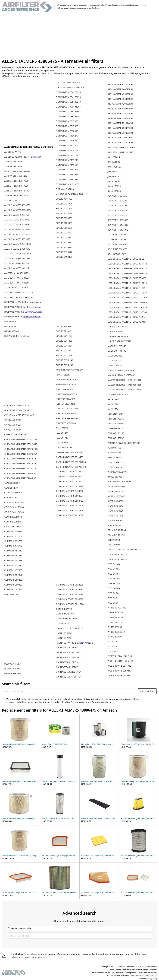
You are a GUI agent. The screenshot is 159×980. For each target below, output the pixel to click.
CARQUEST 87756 (13, 430)
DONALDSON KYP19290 (68, 116)
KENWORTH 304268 (117, 196)
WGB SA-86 (113, 603)
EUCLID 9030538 (64, 228)
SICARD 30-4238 (115, 501)
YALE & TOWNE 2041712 (119, 666)
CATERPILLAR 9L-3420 (15, 434)
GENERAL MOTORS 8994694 (70, 496)
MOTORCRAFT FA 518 (118, 395)
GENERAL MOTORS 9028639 (70, 585)
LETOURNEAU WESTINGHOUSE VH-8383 (127, 312)
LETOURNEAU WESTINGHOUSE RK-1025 (127, 268)
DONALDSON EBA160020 (68, 97)
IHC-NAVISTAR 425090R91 (120, 94)
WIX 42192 (113, 642)
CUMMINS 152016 (13, 565)
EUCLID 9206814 (64, 326)
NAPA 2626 (113, 404)
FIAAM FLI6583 (63, 375)
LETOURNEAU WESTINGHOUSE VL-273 (126, 317)
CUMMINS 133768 (13, 541)
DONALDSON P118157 (67, 150)
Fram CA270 (62, 428)
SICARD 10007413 (116, 496)
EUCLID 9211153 (64, 336)
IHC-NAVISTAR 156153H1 (68, 648)
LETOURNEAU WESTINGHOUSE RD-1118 (127, 264)
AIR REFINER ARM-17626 (16, 186)
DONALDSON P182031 (67, 179)
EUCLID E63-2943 (64, 360)
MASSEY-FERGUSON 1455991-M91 (124, 385)
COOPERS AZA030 (13, 517)
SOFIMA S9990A (115, 520)
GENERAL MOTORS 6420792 (70, 491)
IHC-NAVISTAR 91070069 (120, 138)
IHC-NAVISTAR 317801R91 (69, 677)
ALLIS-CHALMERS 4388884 (17, 258)
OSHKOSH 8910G (116, 428)
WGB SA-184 (114, 564)
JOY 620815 (113, 176)
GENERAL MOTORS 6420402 (70, 477)
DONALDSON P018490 (67, 131)
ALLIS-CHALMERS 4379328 (17, 239)
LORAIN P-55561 (116, 331)
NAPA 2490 (113, 399)
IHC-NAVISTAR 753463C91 (120, 128)
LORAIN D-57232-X (117, 327)
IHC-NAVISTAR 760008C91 (120, 133)
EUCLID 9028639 (64, 218)
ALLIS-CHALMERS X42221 (17, 268)
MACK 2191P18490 (117, 351)
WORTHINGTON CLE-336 (120, 656)
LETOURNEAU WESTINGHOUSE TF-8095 (127, 278)
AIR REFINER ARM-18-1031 (17, 191)
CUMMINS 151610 (13, 551)
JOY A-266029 (114, 186)
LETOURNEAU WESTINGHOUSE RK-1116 (127, 273)
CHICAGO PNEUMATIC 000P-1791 (21, 439)
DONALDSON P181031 (67, 175)
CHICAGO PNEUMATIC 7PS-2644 (20, 459)
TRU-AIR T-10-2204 (117, 530)
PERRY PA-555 (114, 448)
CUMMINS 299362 (13, 585)
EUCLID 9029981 (64, 223)
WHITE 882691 (115, 637)
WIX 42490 (113, 646)
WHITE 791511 (115, 622)
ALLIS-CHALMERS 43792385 (18, 234)
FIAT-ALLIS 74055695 (66, 380)
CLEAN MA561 (11, 497)
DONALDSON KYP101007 (68, 107)
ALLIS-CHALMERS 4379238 (17, 229)
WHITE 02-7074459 (117, 608)
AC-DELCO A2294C (14, 157)
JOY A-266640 (114, 191)
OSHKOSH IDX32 (116, 438)
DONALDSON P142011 (67, 170)
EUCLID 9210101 (64, 331)
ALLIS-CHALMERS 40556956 (18, 210)
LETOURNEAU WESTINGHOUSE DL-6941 (127, 259)
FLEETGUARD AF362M (67, 394)
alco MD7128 (11, 200)
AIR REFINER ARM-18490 (16, 195)
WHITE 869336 (115, 627)
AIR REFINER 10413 (14, 162)
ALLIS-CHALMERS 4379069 (17, 220)
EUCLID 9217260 (64, 350)
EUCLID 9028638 (64, 213)
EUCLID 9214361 (64, 346)
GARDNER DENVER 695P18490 (71, 467)
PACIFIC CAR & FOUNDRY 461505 (124, 443)
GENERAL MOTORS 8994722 (70, 501)
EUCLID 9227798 (64, 355)
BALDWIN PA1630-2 (14, 312)
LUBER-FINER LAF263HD (120, 341)
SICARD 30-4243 (115, 506)
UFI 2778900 (114, 540)
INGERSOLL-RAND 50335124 (122, 147)
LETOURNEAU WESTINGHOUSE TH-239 (127, 288)
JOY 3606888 (114, 162)
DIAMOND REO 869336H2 (69, 83)
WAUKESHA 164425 (117, 559)
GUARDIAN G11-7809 (66, 619)
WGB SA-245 (114, 583)
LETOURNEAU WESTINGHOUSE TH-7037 (127, 293)
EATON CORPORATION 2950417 (71, 194)
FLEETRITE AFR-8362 (66, 414)
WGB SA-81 (113, 598)
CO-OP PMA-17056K (14, 502)
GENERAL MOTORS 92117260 (70, 604)
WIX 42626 (113, 651)
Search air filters (147, 691)
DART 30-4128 (11, 594)
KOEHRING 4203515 (117, 244)
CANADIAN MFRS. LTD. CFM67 (19, 415)
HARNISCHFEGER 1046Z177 (69, 628)
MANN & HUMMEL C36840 (121, 370)
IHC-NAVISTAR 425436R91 (120, 99)
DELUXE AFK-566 (12, 673)
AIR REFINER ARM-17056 (16, 181)
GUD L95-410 (62, 623)
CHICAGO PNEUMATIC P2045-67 (20, 478)
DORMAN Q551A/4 (65, 189)
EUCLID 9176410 (64, 247)
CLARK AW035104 (13, 493)
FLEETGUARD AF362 (66, 389)
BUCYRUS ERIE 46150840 (17, 405)
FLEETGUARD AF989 (66, 399)
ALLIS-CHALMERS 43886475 (18, 254)
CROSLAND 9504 (12, 527)
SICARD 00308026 (116, 487)
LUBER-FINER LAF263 (118, 336)
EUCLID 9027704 (64, 204)
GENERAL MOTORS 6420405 (70, 481)
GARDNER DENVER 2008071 (70, 452)
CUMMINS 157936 (13, 575)
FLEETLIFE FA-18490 (66, 404)
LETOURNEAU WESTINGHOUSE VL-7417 (127, 322)
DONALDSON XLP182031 (68, 184)
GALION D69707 (64, 447)
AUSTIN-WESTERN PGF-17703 (19, 292)
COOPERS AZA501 (13, 522)
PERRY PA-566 (114, 453)
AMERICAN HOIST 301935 (17, 278)
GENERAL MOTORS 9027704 (70, 506)
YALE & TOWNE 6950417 (119, 675)
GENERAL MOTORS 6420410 (70, 486)
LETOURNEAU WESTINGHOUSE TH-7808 (127, 302)
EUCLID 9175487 (64, 238)
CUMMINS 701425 (13, 589)
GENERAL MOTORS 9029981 (70, 589)
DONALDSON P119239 (67, 155)
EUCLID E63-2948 (64, 365)
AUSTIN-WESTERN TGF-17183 (19, 297)
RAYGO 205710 (115, 477)
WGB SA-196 (114, 579)
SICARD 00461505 (116, 491)
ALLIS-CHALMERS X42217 (17, 263)
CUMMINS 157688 (13, 570)
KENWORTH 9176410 (118, 225)
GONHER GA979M (65, 614)
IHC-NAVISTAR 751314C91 (120, 123)
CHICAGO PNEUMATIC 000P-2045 (21, 444)
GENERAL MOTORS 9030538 (70, 594)
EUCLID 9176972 (64, 252)
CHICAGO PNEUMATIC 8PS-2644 (20, 464)
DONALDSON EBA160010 (68, 92)
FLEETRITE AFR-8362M (67, 418)
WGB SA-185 (114, 569)
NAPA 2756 (113, 409)
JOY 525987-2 (114, 172)
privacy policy (152, 979)
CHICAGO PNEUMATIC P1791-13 (20, 468)
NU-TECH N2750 (116, 423)
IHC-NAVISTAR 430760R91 (120, 109)
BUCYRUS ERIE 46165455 (17, 410)
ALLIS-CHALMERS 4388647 (17, 249)
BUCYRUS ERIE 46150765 (17, 336)
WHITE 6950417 (115, 617)
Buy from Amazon (32, 157)
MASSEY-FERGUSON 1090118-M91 (124, 380)
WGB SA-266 (114, 588)
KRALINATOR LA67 (117, 254)
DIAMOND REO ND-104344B (70, 87)
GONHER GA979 (64, 609)
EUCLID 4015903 (64, 199)
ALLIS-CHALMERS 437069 (17, 215)
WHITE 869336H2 (116, 632)
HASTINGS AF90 (64, 638)
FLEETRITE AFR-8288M (67, 409)
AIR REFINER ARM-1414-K (17, 176)
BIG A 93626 (10, 326)
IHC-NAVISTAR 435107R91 (120, 113)
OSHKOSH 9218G (116, 433)
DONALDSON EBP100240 (68, 102)
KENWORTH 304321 (117, 210)
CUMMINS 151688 (13, 560)
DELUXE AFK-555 (12, 669)
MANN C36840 (115, 365)
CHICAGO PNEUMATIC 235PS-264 (21, 454)
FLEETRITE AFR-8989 (66, 423)
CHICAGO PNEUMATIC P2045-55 (20, 473)
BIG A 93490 (10, 321)
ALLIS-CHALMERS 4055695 (17, 205)
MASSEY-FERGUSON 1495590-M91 (124, 390)
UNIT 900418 (114, 545)
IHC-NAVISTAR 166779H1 (68, 652)
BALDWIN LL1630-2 (14, 302)
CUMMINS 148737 (13, 546)
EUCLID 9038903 (64, 233)
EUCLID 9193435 (64, 257)
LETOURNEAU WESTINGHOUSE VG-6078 (127, 307)
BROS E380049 (11, 331)
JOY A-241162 (114, 181)
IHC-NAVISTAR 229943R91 (69, 672)
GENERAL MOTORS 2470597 (70, 472)
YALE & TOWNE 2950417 (119, 671)
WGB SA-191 (114, 574)
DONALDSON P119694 (67, 165)
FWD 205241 (62, 433)
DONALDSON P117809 (67, 145)
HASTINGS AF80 (64, 633)
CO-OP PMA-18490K (14, 512)
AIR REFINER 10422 (14, 166)
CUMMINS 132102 (13, 536)
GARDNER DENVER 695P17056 (71, 462)
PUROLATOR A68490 (118, 472)
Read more (96, 8)
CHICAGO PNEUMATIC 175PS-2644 (21, 449)
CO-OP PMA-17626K (14, 507)
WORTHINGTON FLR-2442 (120, 661)
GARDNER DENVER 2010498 (70, 457)
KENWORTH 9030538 (118, 220)
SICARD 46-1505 (115, 516)
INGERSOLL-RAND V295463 (121, 152)
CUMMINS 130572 (13, 531)
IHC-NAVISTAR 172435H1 (68, 657)
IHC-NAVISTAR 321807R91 (120, 84)
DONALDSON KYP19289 (68, 111)
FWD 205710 (62, 438)
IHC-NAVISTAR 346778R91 (120, 89)
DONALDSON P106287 (67, 141)
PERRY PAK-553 (115, 457)
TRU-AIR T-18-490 (116, 535)
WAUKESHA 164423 (117, 554)
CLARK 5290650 (12, 483)
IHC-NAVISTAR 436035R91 (120, 118)
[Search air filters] (70, 691)
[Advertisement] (79, 35)
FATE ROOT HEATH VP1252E (69, 370)
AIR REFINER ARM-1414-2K (17, 171)
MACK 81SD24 (115, 361)
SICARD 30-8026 (115, 511)
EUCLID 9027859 (64, 208)
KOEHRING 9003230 (117, 249)
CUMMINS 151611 (13, 556)
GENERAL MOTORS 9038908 (70, 599)
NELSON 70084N (116, 419)
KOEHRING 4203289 (117, 235)
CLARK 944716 (11, 488)
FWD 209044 (62, 443)
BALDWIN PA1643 (13, 317)
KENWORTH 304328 (117, 215)
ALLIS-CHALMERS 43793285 (18, 244)
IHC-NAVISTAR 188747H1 (68, 667)
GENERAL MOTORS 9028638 (70, 515)
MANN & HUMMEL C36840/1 (122, 375)
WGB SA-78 (113, 593)
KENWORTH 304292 (117, 201)
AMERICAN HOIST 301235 (17, 273)
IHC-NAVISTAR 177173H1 (68, 662)
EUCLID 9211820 (64, 341)
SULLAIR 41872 (115, 525)
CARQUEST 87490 (13, 420)
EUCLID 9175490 (64, 242)
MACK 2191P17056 (117, 346)
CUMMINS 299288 (13, 580)
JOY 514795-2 (114, 167)
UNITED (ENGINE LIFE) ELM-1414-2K (125, 550)
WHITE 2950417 (115, 612)
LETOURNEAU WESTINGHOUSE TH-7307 (127, 298)
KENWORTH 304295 (117, 206)
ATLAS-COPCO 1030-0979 (17, 288)
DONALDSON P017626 (67, 126)
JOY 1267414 (114, 157)
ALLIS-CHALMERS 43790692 (18, 225)
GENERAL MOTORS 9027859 (70, 510)
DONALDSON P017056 (67, 121)
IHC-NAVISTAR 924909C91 (120, 143)
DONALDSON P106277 (67, 136)
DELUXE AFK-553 (12, 664)
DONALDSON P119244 (67, 160)
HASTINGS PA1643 (65, 643)
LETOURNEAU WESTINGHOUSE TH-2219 (127, 283)
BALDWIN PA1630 (13, 307)
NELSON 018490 (116, 414)
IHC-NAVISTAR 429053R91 (120, 104)
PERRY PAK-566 (115, 467)
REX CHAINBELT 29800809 (120, 482)
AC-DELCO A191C (13, 152)
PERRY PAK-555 (115, 462)
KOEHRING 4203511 (117, 239)
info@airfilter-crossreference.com (144, 976)
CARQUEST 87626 (13, 425)
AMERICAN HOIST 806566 (17, 283)
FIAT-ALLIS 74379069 (66, 384)
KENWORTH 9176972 (118, 230)
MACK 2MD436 (115, 356)
